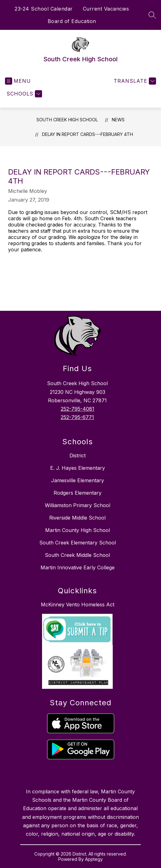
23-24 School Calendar (44, 9)
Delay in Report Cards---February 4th (88, 134)
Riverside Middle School (77, 518)
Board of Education (72, 21)
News (118, 120)
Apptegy (94, 859)
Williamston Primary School (78, 505)
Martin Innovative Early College (78, 567)
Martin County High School (78, 530)
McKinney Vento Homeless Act (78, 604)
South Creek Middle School (77, 555)
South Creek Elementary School (78, 543)
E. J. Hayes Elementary (78, 468)
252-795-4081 (78, 409)
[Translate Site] (134, 81)
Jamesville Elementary (78, 480)
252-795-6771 (77, 417)
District (78, 455)
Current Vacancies (106, 9)
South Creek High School (67, 120)
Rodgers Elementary (78, 493)
